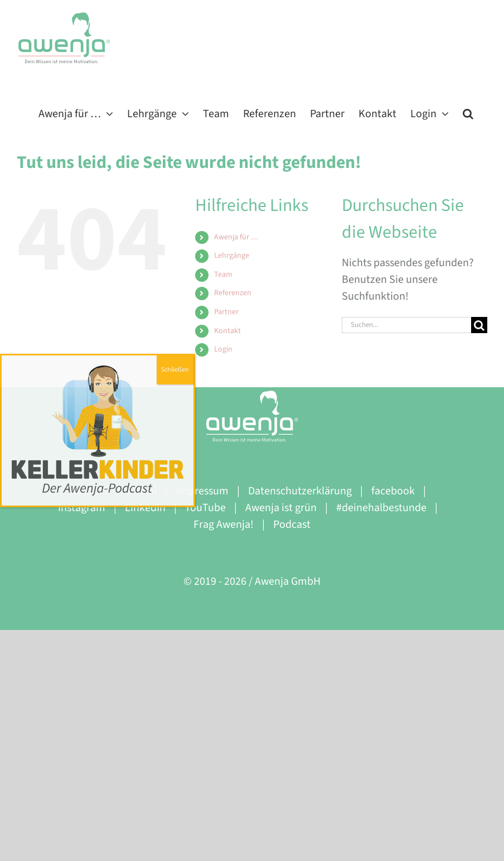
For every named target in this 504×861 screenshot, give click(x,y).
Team (223, 275)
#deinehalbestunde (381, 508)
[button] (468, 113)
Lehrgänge (232, 256)
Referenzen (233, 293)
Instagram (82, 508)
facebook (393, 491)
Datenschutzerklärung (300, 491)
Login (223, 349)
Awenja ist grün (281, 508)
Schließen (175, 370)
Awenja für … (236, 237)
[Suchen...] (406, 325)
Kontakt (227, 331)
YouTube (205, 508)
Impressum (202, 491)
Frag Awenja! (224, 525)
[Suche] (479, 325)
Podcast (292, 525)
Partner (226, 312)
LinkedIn (145, 508)
